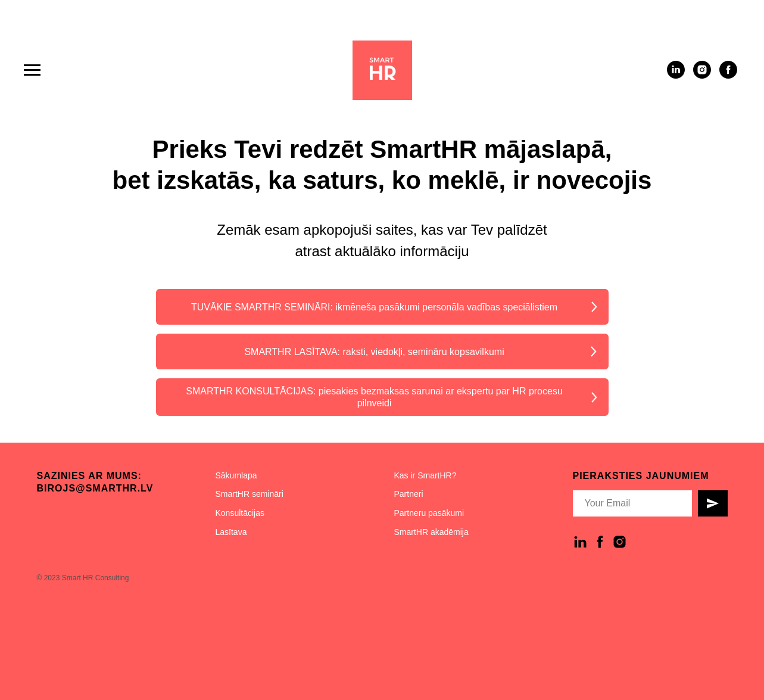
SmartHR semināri (250, 494)
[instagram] (702, 75)
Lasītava (231, 532)
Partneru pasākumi (429, 513)
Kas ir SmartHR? (425, 475)
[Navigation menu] (32, 70)
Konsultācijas (240, 513)
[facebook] (728, 75)
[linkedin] (676, 75)
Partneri (409, 494)
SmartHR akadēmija (431, 532)
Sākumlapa (236, 475)
